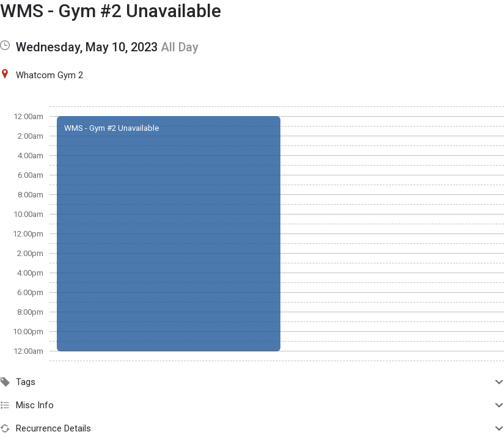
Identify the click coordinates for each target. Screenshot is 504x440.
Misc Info (252, 405)
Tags (252, 382)
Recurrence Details (252, 428)
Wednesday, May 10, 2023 (87, 47)
